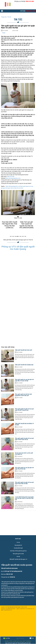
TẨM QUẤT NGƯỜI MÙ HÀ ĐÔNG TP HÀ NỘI (24, 424)
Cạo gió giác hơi (18, 545)
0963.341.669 (30, 1)
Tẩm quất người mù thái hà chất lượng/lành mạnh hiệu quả (23, 395)
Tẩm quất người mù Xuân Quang (14, 607)
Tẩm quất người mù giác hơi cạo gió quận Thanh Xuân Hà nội (24, 439)
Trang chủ (4, 17)
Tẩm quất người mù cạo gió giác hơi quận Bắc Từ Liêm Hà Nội (24, 380)
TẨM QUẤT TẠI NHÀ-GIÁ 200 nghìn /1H (18, 559)
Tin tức (18, 542)
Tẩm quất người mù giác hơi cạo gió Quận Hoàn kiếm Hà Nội (24, 483)
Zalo (32, 638)
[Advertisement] (18, 525)
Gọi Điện (7, 638)
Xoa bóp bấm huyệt (18, 548)
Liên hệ (18, 556)
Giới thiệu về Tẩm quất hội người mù (18, 551)
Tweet (4, 33)
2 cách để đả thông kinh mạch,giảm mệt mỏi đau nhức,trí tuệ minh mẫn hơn (24, 498)
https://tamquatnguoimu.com (13, 178)
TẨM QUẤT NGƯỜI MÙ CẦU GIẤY (24, 350)
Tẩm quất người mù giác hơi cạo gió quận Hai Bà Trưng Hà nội (24, 409)
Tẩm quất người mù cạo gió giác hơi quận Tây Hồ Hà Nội (24, 468)
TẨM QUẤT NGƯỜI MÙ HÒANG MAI (24, 365)
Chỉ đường (20, 638)
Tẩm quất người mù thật (18, 554)
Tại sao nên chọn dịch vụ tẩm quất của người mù (24, 454)
